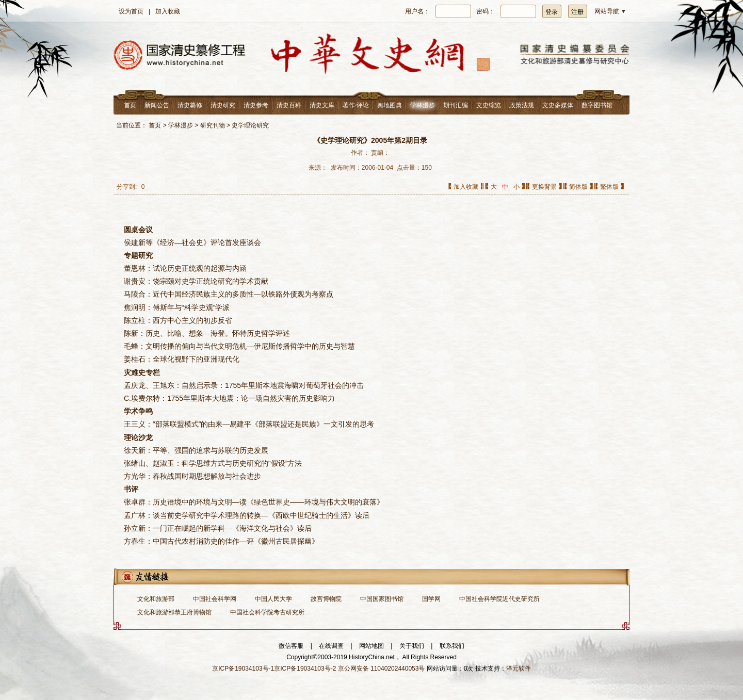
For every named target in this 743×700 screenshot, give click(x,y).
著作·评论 (356, 105)
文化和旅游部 (156, 599)
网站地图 (372, 646)
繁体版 (609, 187)
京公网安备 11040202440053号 (382, 669)
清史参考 (256, 105)
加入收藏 (168, 11)
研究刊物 (213, 125)
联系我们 (452, 646)
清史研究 (223, 105)
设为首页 (131, 11)
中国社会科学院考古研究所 (267, 612)
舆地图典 (390, 105)
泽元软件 (519, 669)
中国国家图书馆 (382, 599)
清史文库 (322, 105)
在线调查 (331, 646)
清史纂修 (190, 105)
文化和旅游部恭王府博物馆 (174, 612)
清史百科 (289, 105)
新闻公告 (157, 105)
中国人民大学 (273, 599)
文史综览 (489, 105)
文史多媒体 (558, 105)
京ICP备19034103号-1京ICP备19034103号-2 (274, 669)
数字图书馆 (597, 105)
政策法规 (522, 105)
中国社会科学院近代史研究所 (499, 599)
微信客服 (291, 646)
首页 (130, 105)
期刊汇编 (456, 105)
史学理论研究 (250, 125)
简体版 (578, 187)
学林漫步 (423, 105)
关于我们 (412, 646)
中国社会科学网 (215, 599)
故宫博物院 (326, 599)
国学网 (431, 599)
